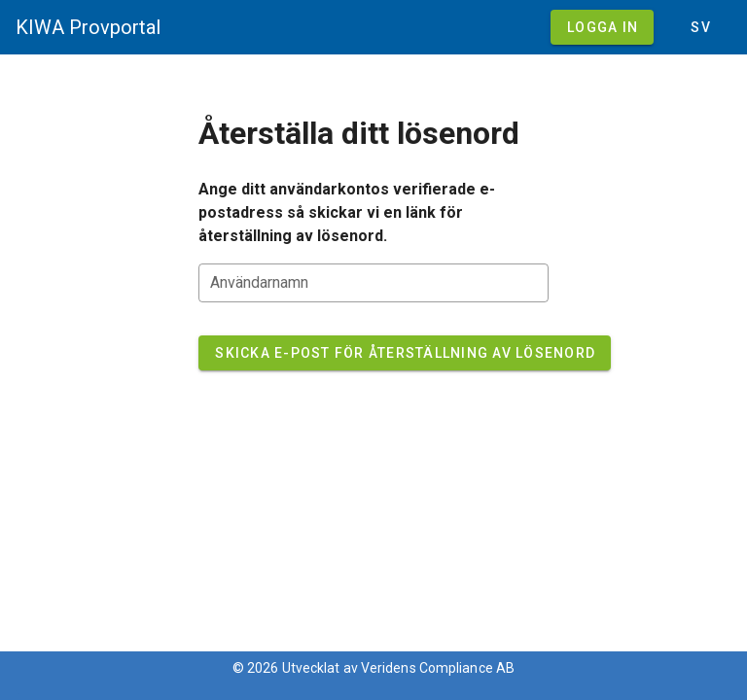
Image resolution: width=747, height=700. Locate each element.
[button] (700, 27)
